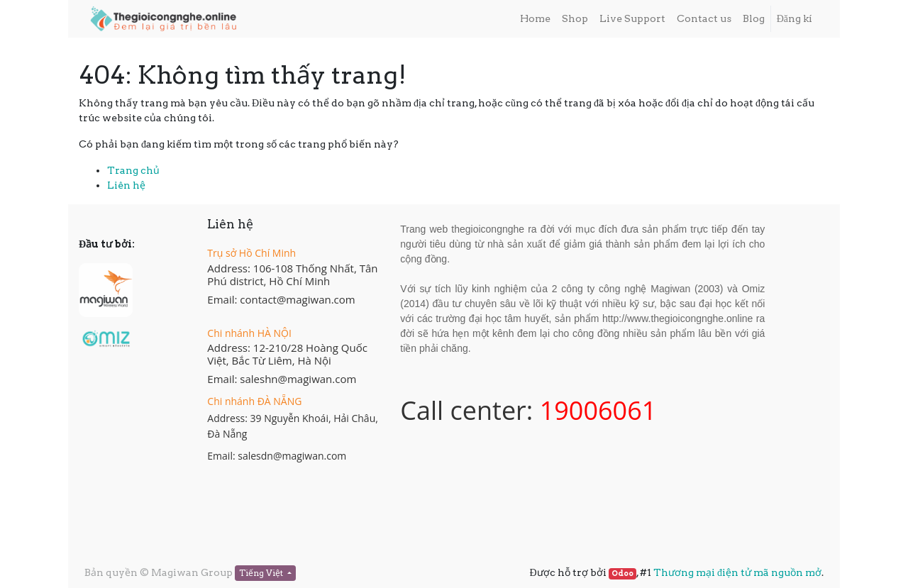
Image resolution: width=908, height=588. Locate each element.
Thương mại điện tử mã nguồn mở (737, 572)
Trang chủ (133, 170)
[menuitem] (535, 19)
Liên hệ (126, 185)
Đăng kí (794, 18)
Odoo (622, 573)
